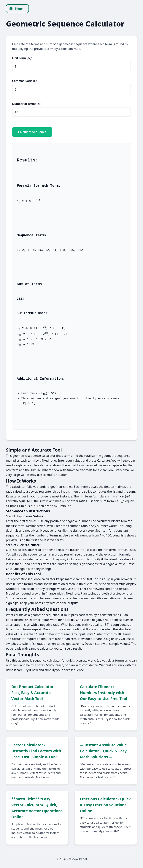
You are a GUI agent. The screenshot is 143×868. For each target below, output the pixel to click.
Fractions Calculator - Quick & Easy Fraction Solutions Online (105, 805)
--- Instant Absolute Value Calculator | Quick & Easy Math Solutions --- (103, 751)
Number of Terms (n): (27, 104)
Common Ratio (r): (25, 81)
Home (17, 9)
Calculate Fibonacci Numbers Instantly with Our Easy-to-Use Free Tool (104, 693)
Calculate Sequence (32, 132)
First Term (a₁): (22, 58)
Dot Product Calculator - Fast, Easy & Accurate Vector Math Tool (34, 693)
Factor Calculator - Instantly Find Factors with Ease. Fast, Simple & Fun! (36, 751)
